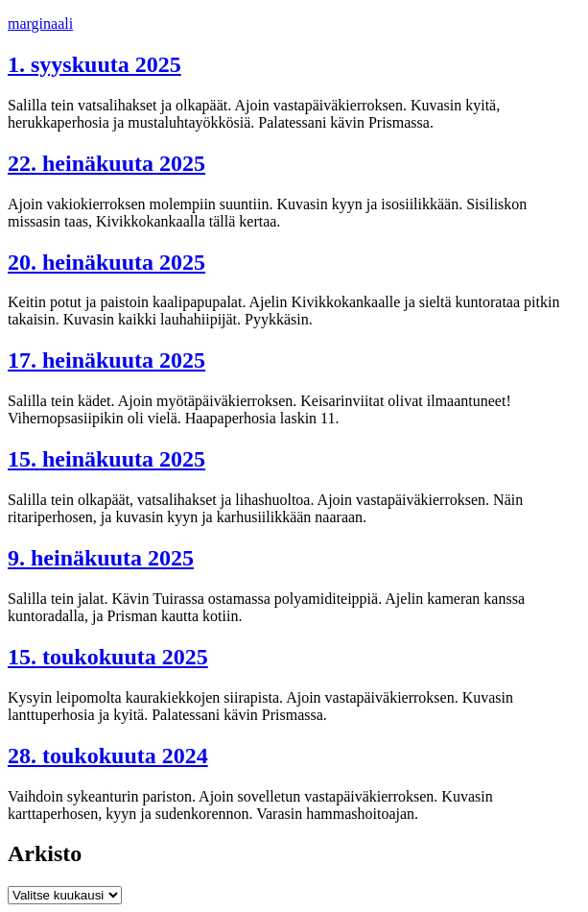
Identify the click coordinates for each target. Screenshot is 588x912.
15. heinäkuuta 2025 (106, 459)
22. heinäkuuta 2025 (106, 163)
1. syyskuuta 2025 (94, 64)
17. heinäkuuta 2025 (106, 360)
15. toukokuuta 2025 (108, 657)
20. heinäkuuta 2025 (106, 262)
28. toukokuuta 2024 (108, 756)
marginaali (40, 24)
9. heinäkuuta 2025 (101, 558)
